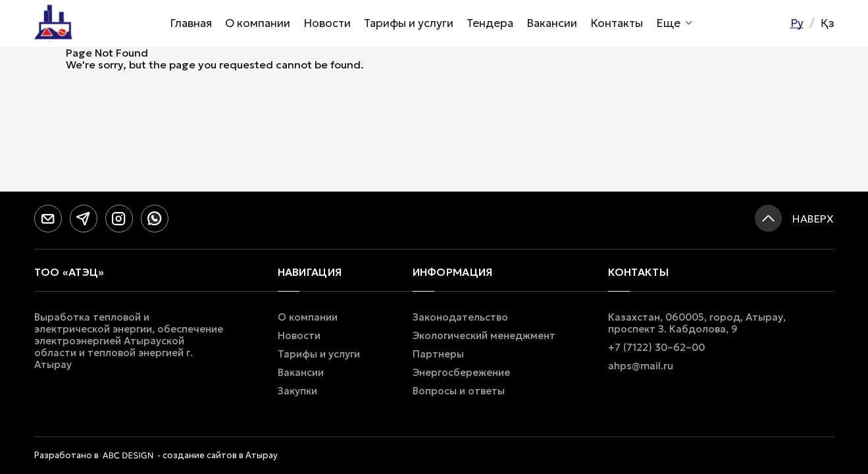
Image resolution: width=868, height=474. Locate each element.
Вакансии (552, 23)
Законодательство (460, 317)
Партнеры (438, 354)
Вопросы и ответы (459, 391)
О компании (258, 23)
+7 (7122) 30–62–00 (656, 348)
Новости (327, 23)
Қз (828, 23)
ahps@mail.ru (641, 366)
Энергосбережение (461, 373)
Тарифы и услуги (409, 23)
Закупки (297, 391)
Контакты (617, 23)
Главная (191, 23)
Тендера (490, 23)
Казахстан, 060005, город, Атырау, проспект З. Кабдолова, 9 (697, 323)
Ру (797, 23)
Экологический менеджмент (484, 336)
